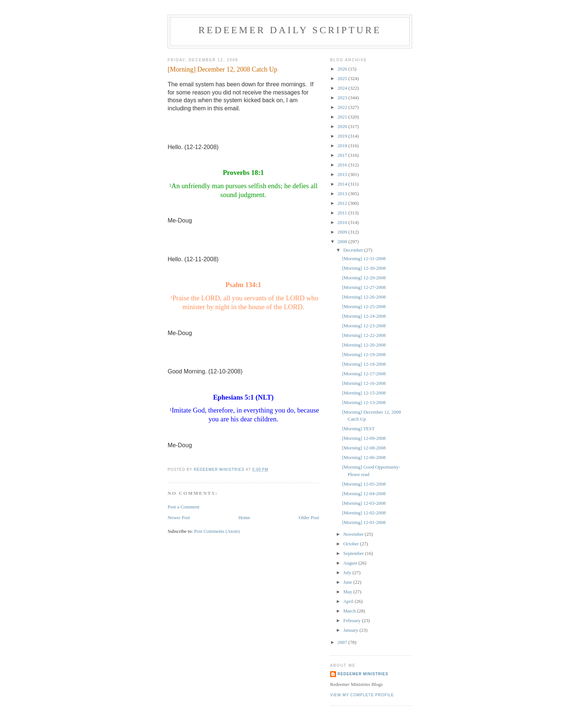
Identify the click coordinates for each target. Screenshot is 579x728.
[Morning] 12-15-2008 (364, 393)
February (353, 620)
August (351, 563)
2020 (343, 126)
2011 (343, 213)
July (348, 572)
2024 (343, 88)
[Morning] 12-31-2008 (364, 258)
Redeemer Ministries (363, 674)
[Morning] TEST (358, 429)
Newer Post (179, 517)
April (349, 601)
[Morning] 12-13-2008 (364, 402)
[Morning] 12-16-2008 (364, 383)
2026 (343, 69)
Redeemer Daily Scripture (290, 30)
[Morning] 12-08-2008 (364, 448)
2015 (343, 174)
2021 (343, 117)
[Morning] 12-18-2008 (364, 364)
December (354, 250)
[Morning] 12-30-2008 (364, 268)
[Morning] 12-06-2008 (364, 457)
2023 (343, 98)
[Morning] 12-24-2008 (364, 316)
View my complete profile (362, 695)
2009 (343, 232)
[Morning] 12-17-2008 (364, 374)
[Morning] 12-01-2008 (364, 522)
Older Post (309, 517)
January (352, 630)
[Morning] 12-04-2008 (364, 494)
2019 (343, 136)
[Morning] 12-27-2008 (364, 287)
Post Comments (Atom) (217, 531)
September (354, 553)
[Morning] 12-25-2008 (364, 306)
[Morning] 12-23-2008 (364, 326)
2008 (343, 241)
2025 (343, 78)
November (354, 534)
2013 (343, 194)
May (348, 592)
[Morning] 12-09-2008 (364, 438)
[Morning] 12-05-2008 (364, 484)
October (352, 544)
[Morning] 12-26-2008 (364, 297)
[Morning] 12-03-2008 (364, 503)
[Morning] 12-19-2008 (364, 354)
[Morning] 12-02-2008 (364, 513)
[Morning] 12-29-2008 (364, 278)
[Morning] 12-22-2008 (364, 335)
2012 (343, 203)
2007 (343, 642)
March (350, 611)
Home (244, 517)
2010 (343, 222)
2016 (343, 165)
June (348, 582)
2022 (343, 107)
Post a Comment (184, 507)
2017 (343, 155)
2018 (343, 146)
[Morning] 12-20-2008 (364, 345)
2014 (343, 184)
